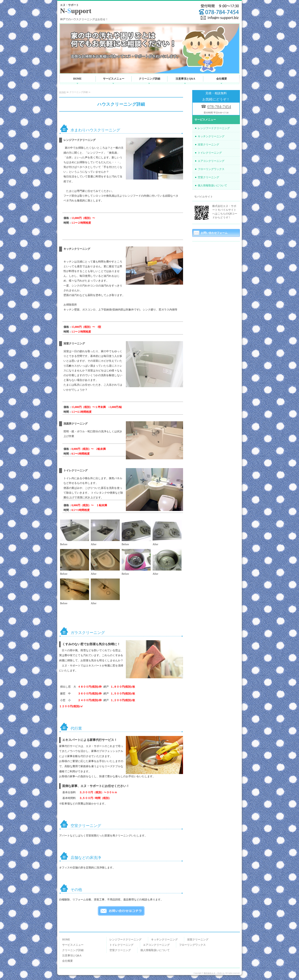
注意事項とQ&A (185, 79)
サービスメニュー (114, 79)
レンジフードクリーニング (214, 128)
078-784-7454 (219, 107)
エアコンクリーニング (211, 161)
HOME (77, 79)
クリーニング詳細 (149, 79)
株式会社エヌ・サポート (214, 973)
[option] (149, 49)
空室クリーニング (208, 177)
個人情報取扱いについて (212, 186)
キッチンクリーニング (211, 136)
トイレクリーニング (210, 153)
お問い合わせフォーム (214, 233)
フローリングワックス (211, 169)
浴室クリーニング (208, 145)
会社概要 (222, 79)
